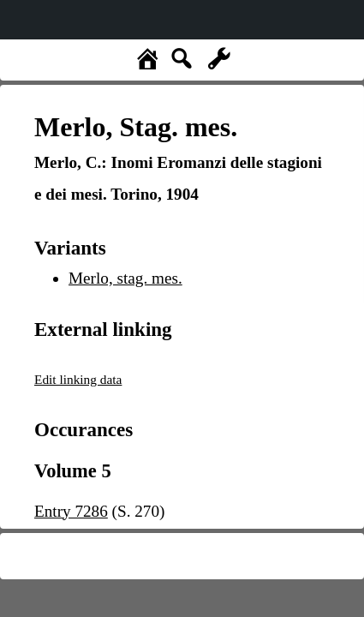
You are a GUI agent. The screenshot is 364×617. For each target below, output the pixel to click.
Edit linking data (78, 379)
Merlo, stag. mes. (125, 278)
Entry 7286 (71, 511)
